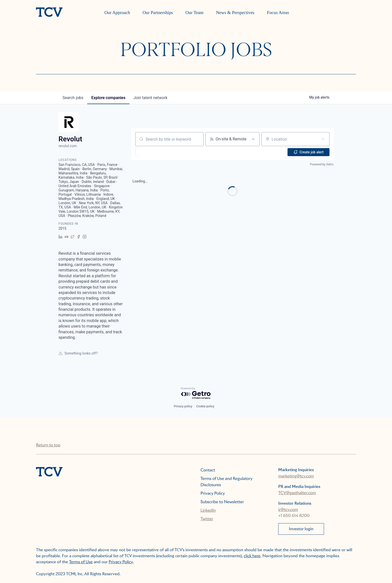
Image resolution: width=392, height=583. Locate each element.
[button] (152, 152)
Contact (208, 470)
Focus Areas (278, 13)
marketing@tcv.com (296, 476)
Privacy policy (183, 406)
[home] (49, 13)
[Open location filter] (323, 139)
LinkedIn (208, 510)
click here (252, 556)
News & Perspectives (235, 13)
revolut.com (68, 146)
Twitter (207, 519)
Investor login (301, 529)
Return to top (48, 445)
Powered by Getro (322, 164)
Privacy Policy (213, 493)
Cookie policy (205, 406)
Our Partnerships (158, 13)
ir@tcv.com (288, 510)
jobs (73, 98)
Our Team (194, 13)
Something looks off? (78, 353)
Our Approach (117, 13)
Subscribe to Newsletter (222, 502)
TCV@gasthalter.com (297, 493)
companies (108, 98)
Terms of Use (81, 562)
